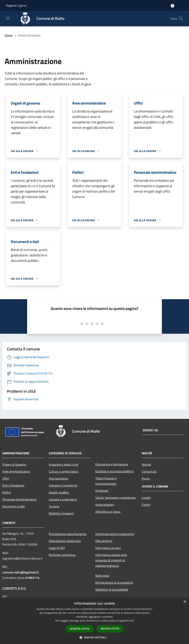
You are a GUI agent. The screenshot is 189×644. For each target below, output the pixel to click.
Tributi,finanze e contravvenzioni (106, 481)
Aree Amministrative (16, 471)
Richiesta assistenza (62, 555)
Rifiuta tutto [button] (110, 629)
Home (9, 35)
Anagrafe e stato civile (64, 464)
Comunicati (149, 471)
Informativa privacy (108, 548)
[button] (94, 637)
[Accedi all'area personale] (172, 6)
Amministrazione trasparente (115, 534)
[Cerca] (181, 19)
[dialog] (94, 621)
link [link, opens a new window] (132, 621)
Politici (7, 492)
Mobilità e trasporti (61, 513)
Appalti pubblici (59, 492)
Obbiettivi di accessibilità (112, 590)
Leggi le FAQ (57, 548)
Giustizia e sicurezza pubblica (114, 471)
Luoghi (146, 498)
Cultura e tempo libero (64, 471)
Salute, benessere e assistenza (115, 498)
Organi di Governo (14, 464)
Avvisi (146, 478)
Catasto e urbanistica (63, 499)
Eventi (146, 505)
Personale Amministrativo (19, 499)
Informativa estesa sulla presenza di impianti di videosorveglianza (111, 560)
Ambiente (102, 491)
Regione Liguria (16, 5)
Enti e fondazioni (13, 485)
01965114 (33, 578)
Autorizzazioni (105, 505)
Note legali (102, 576)
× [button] (185, 602)
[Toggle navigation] (8, 18)
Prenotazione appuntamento (68, 534)
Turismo (54, 506)
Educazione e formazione (112, 464)
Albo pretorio (104, 541)
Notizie (146, 464)
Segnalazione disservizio (65, 541)
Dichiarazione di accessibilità (114, 583)
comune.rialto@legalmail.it (21, 572)
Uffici (6, 478)
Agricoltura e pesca (108, 512)
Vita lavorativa (58, 478)
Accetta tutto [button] (80, 629)
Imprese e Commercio (63, 485)
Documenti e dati (14, 506)
